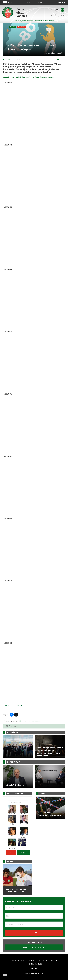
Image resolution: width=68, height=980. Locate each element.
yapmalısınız (35, 721)
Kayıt (40, 2)
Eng (57, 10)
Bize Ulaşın (31, 961)
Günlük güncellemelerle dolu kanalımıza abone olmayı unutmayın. (29, 77)
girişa (20, 721)
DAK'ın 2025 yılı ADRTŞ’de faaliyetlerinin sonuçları (16, 890)
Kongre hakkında (17, 961)
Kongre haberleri (35, 964)
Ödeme (34, 933)
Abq (57, 15)
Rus (52, 10)
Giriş (29, 2)
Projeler (54, 961)
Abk (52, 15)
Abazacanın (22, 27)
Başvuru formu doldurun (34, 947)
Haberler (7, 60)
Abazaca (13, 27)
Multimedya (43, 961)
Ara (62, 15)
